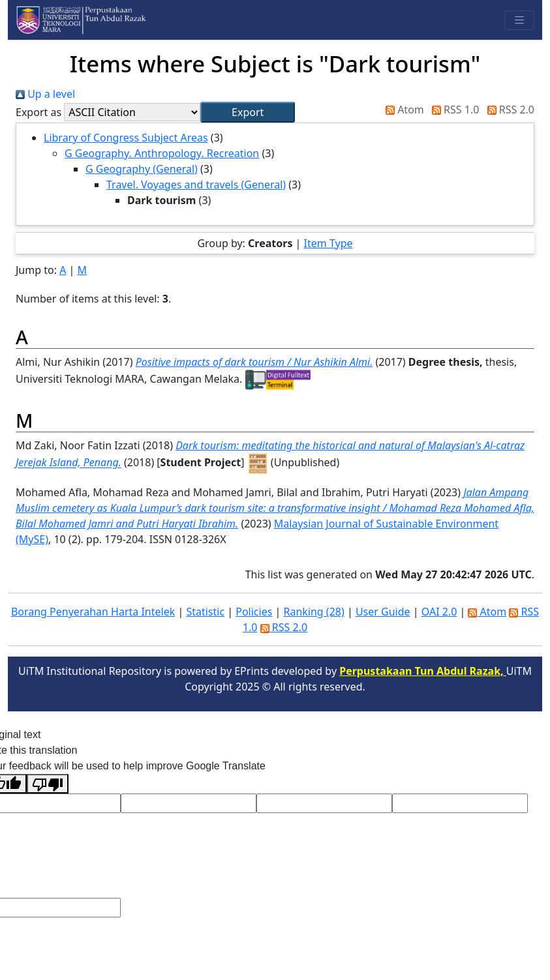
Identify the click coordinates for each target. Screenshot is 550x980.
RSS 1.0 (453, 110)
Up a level (45, 94)
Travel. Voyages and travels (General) (196, 185)
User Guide (383, 612)
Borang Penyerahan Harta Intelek (93, 612)
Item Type (328, 243)
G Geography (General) (142, 169)
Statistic (205, 612)
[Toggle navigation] (519, 20)
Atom (402, 110)
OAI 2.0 (439, 612)
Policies (254, 612)
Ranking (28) (313, 612)
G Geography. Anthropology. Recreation (162, 153)
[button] (248, 112)
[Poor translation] (48, 784)
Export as (38, 112)
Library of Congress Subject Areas (126, 138)
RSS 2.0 (508, 110)
